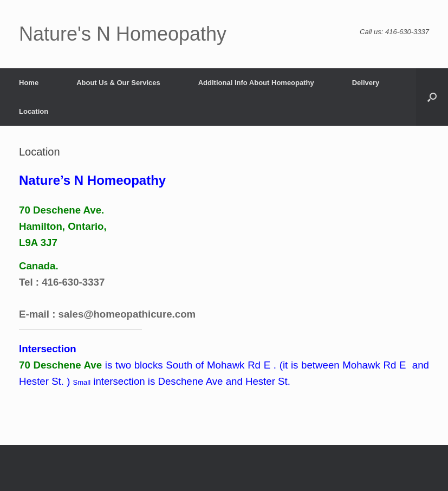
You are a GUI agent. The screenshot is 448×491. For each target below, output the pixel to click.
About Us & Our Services (118, 83)
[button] (432, 97)
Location (34, 111)
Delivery (366, 83)
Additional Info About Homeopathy (256, 83)
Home (29, 83)
